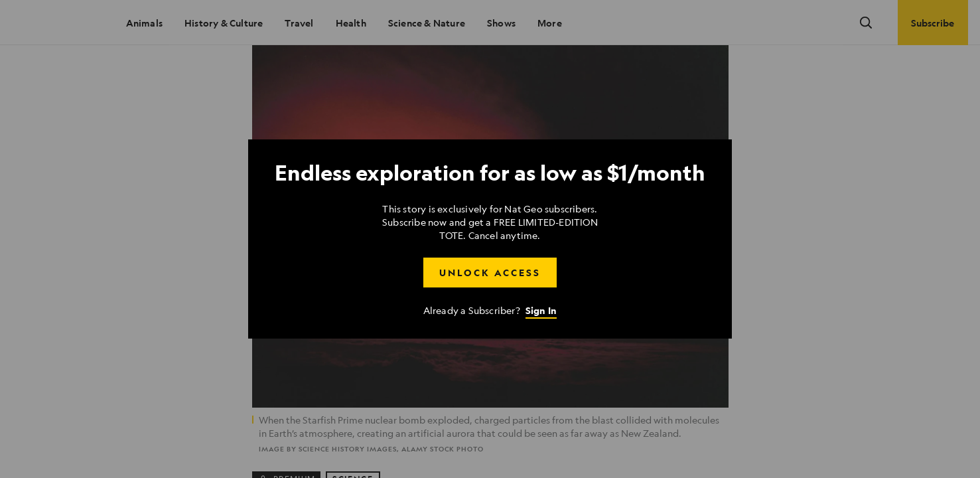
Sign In (541, 310)
